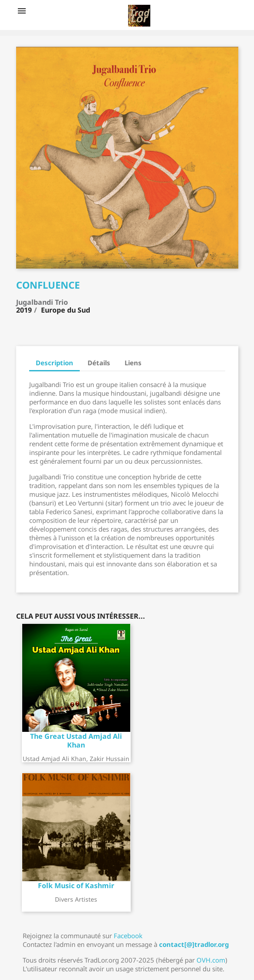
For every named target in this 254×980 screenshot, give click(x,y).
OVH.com (211, 960)
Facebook (128, 936)
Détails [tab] (99, 363)
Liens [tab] (133, 363)
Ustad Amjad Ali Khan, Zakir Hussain (76, 759)
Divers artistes (76, 899)
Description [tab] (54, 363)
